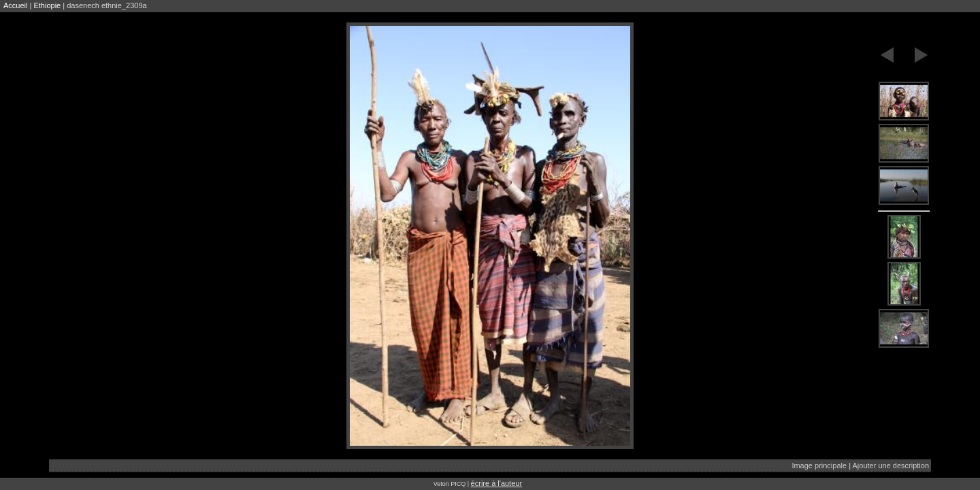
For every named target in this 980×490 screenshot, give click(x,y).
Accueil (15, 5)
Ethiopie (47, 5)
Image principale (819, 465)
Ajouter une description (891, 465)
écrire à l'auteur (496, 483)
